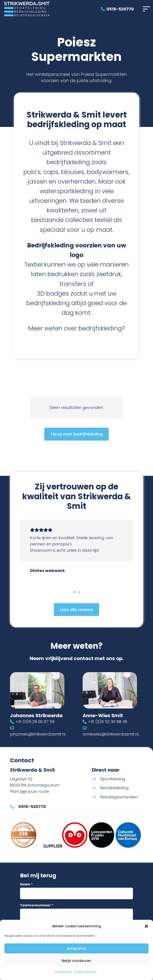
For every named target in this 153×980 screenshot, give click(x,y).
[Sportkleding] (96, 779)
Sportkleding (113, 779)
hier (23, 791)
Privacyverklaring (85, 971)
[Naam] (76, 893)
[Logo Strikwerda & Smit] (27, 9)
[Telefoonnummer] (76, 914)
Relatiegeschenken (119, 797)
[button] (146, 926)
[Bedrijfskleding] (96, 788)
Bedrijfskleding (114, 788)
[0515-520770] (14, 807)
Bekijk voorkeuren (76, 961)
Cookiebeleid (63, 971)
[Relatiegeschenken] (96, 797)
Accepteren (77, 948)
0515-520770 (32, 807)
